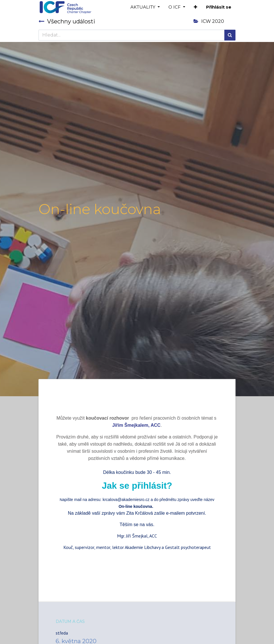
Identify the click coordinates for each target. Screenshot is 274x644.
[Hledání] (230, 35)
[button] (196, 7)
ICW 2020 (209, 21)
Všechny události (67, 21)
